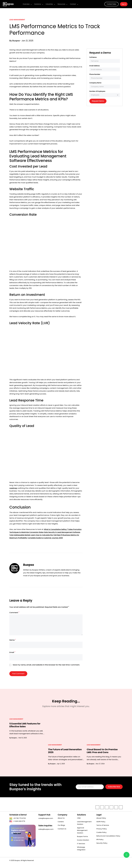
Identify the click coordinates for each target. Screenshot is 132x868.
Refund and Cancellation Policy (108, 840)
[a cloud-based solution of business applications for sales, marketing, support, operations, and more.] (8, 4)
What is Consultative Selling (56, 529)
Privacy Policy (102, 833)
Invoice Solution (83, 844)
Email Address (94, 66)
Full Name (93, 57)
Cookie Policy (101, 837)
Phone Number (95, 74)
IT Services (81, 848)
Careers (61, 826)
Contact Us (62, 833)
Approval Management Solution (82, 835)
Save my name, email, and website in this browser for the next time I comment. (46, 669)
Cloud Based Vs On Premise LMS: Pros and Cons (103, 755)
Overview (26, 4)
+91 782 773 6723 (18, 823)
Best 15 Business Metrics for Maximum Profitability (30, 538)
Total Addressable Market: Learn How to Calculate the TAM (54, 535)
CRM (79, 822)
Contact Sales (112, 4)
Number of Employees (97, 91)
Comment (14, 616)
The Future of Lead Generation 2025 (59, 755)
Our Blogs (61, 829)
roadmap (13, 488)
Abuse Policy (101, 822)
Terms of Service (103, 829)
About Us (61, 822)
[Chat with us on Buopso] (127, 855)
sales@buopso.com (46, 833)
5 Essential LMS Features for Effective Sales (26, 729)
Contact (71, 4)
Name (13, 644)
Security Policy (102, 847)
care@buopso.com (46, 823)
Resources (60, 4)
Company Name (95, 83)
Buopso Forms (82, 841)
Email (12, 657)
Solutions (37, 4)
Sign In (124, 4)
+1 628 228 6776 (17, 825)
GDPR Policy (101, 826)
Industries (48, 4)
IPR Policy (100, 844)
